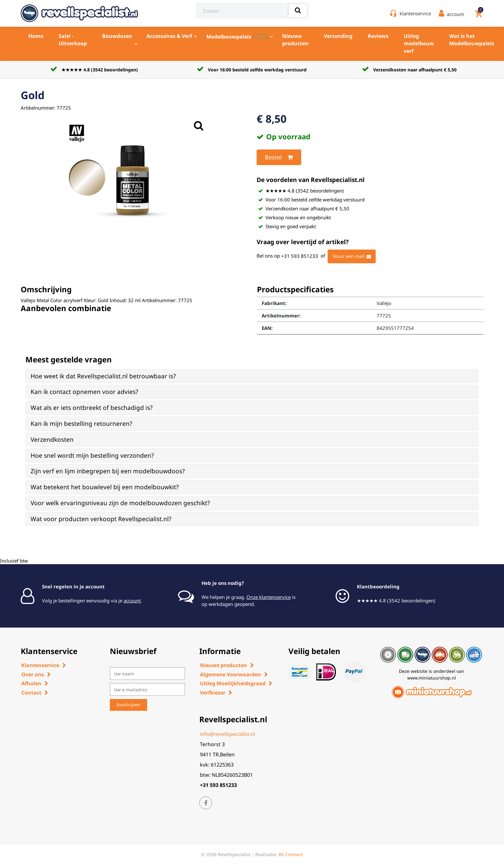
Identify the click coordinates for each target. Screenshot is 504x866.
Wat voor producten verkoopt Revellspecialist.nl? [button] (101, 519)
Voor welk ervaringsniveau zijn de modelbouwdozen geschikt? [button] (120, 503)
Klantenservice (40, 665)
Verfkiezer (213, 693)
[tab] (252, 376)
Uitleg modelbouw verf (419, 44)
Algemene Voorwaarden (231, 674)
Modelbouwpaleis (237, 37)
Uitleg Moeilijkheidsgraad (233, 683)
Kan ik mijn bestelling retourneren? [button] (81, 424)
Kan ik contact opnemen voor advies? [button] (84, 392)
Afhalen (31, 683)
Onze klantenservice (269, 597)
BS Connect (291, 854)
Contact (31, 693)
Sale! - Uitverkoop (73, 40)
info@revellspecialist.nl (227, 734)
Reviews (378, 36)
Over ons (33, 674)
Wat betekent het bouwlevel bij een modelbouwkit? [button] (105, 487)
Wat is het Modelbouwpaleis (472, 40)
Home (36, 36)
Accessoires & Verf (169, 36)
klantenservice (415, 13)
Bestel (279, 157)
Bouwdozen (117, 36)
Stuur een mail (352, 257)
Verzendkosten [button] (52, 440)
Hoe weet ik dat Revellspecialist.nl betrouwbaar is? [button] (103, 376)
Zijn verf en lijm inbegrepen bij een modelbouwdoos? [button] (108, 471)
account (132, 600)
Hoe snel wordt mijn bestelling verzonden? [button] (92, 455)
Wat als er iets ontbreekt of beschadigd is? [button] (92, 408)
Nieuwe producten (295, 40)
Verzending (338, 36)
